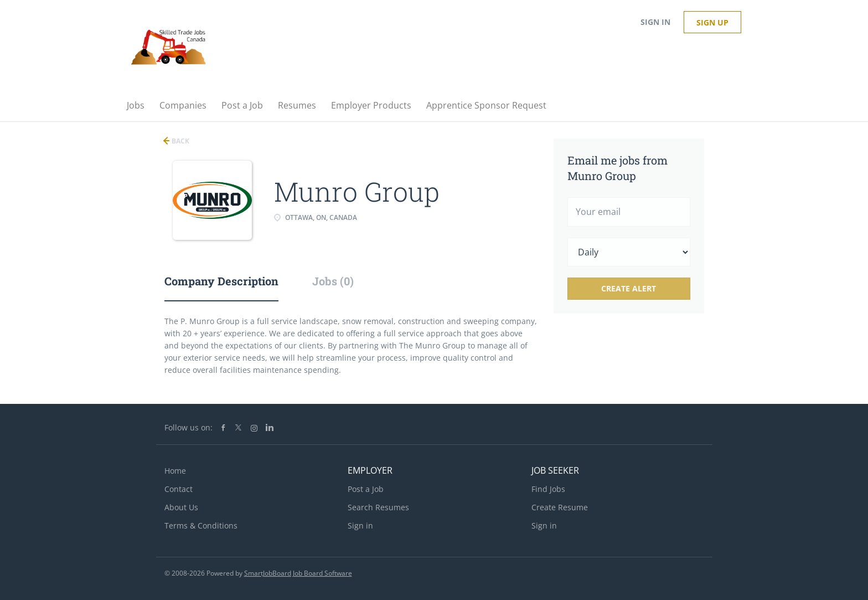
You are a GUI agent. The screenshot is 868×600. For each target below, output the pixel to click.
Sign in (655, 22)
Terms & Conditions (201, 525)
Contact (179, 489)
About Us (181, 507)
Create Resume (560, 507)
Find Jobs (548, 489)
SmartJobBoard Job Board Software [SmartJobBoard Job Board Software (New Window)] (298, 573)
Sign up (712, 22)
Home (175, 471)
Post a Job (366, 489)
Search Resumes (378, 507)
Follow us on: (188, 427)
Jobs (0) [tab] (333, 281)
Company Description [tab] (221, 281)
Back (180, 141)
